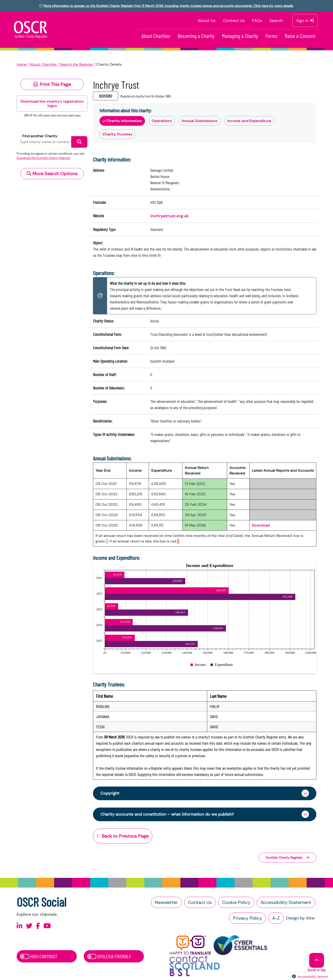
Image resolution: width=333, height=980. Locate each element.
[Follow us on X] (29, 926)
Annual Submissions (199, 121)
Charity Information (122, 121)
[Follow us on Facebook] (38, 926)
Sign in (305, 21)
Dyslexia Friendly (109, 956)
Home (22, 64)
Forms (271, 36)
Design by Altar (301, 918)
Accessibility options (313, 977)
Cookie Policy (236, 902)
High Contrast (39, 956)
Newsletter (166, 902)
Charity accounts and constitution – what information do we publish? (167, 814)
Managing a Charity (240, 36)
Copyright (110, 793)
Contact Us (234, 21)
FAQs (257, 21)
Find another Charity (40, 136)
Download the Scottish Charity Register (44, 158)
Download (261, 525)
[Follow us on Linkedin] (20, 926)
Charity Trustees (117, 134)
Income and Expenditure (249, 121)
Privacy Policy (247, 918)
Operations (162, 121)
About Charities (156, 36)
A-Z (276, 918)
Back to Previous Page (123, 836)
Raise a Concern (300, 36)
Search (276, 21)
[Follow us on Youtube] (47, 926)
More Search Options (52, 174)
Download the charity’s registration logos (52, 104)
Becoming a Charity (196, 36)
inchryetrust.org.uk (170, 216)
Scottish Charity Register (287, 857)
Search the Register (76, 64)
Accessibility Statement (286, 902)
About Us (207, 21)
